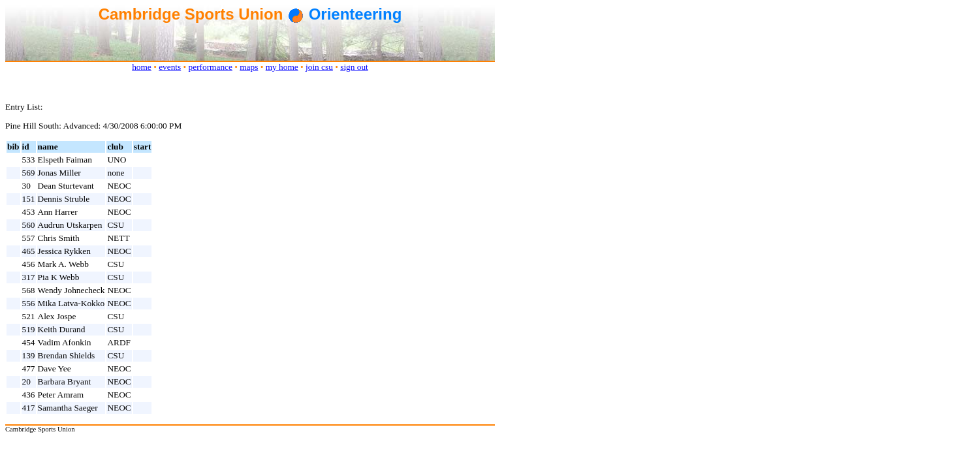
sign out (354, 67)
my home (282, 67)
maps (249, 67)
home (142, 67)
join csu (319, 67)
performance (211, 67)
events (170, 67)
